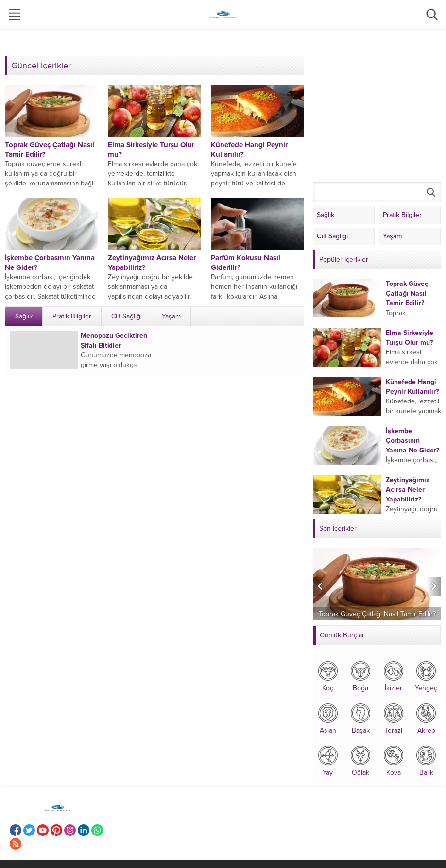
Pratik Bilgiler (72, 316)
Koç (328, 676)
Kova (394, 760)
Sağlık (24, 316)
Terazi (394, 718)
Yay (328, 760)
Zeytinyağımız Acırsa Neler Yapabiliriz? (408, 490)
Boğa (360, 676)
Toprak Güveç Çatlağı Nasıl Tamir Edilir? (407, 293)
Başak (360, 718)
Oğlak (360, 760)
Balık (426, 760)
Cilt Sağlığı (127, 316)
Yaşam (171, 316)
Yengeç (426, 676)
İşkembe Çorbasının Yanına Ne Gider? (412, 441)
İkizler (394, 676)
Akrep (426, 718)
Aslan (328, 718)
